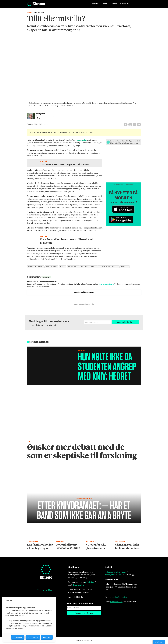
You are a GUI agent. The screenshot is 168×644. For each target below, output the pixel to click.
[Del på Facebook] (126, 125)
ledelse (115, 267)
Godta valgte (33, 637)
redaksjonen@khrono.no (116, 572)
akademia (125, 267)
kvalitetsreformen (88, 267)
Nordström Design (119, 597)
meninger (32, 267)
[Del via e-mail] (139, 125)
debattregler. (78, 585)
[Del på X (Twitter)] (130, 125)
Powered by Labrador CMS (84, 641)
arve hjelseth (52, 267)
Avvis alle (47, 637)
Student (114, 5)
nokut (41, 267)
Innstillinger (159, 642)
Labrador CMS (116, 602)
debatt (62, 267)
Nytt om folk (125, 5)
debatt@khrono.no (113, 575)
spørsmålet (82, 140)
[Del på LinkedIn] (134, 125)
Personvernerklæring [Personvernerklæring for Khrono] (46, 590)
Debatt (104, 5)
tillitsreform (104, 267)
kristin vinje (73, 267)
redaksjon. (90, 582)
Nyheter (95, 5)
